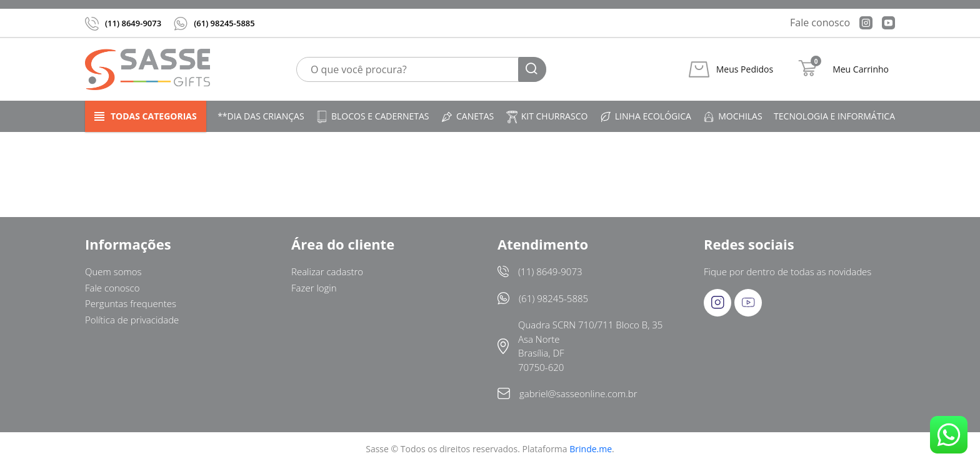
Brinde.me (591, 449)
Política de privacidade (132, 320)
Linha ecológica (645, 117)
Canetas (467, 117)
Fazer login (314, 288)
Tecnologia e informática (834, 116)
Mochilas (732, 117)
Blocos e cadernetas (372, 117)
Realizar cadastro (327, 271)
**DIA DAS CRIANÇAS (261, 116)
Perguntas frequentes (131, 303)
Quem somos (113, 271)
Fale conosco (820, 23)
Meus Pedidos (745, 69)
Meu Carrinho (861, 69)
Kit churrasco (547, 117)
